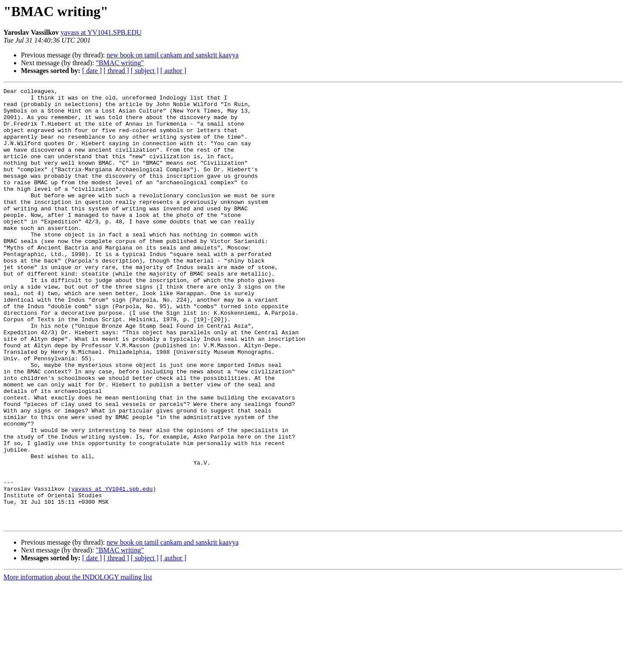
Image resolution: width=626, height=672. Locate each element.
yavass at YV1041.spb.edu (112, 569)
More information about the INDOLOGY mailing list (78, 664)
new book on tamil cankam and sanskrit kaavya (172, 55)
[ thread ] (116, 71)
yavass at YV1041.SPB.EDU (101, 32)
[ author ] (173, 71)
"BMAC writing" (120, 63)
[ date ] (92, 71)
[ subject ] (145, 71)
